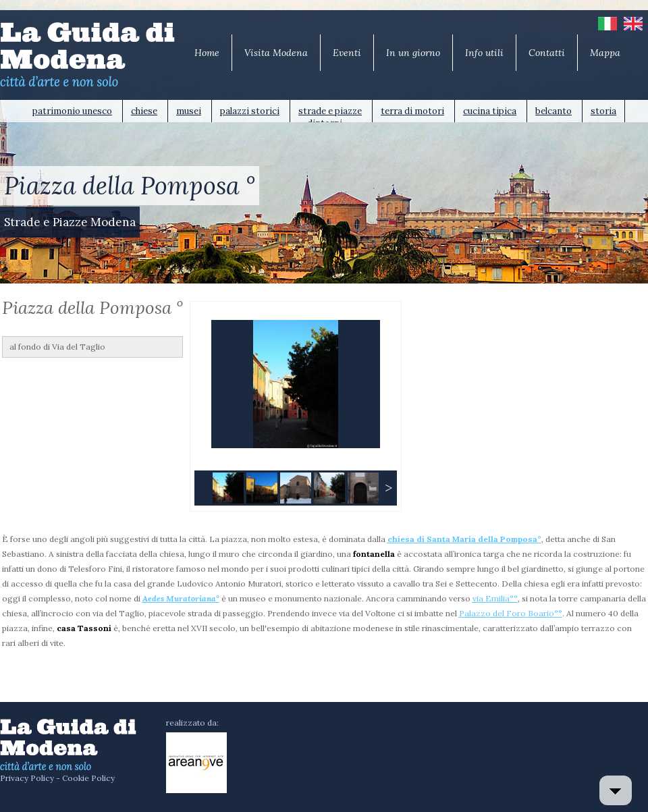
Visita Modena (276, 53)
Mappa (605, 53)
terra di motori (412, 111)
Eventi (347, 53)
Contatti (547, 53)
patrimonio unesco (72, 111)
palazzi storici (250, 111)
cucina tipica (490, 111)
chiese (144, 111)
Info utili (484, 53)
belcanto (553, 111)
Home (207, 53)
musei (189, 111)
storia (603, 111)
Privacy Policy (27, 778)
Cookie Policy (88, 778)
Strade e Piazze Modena (70, 222)
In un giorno (413, 53)
